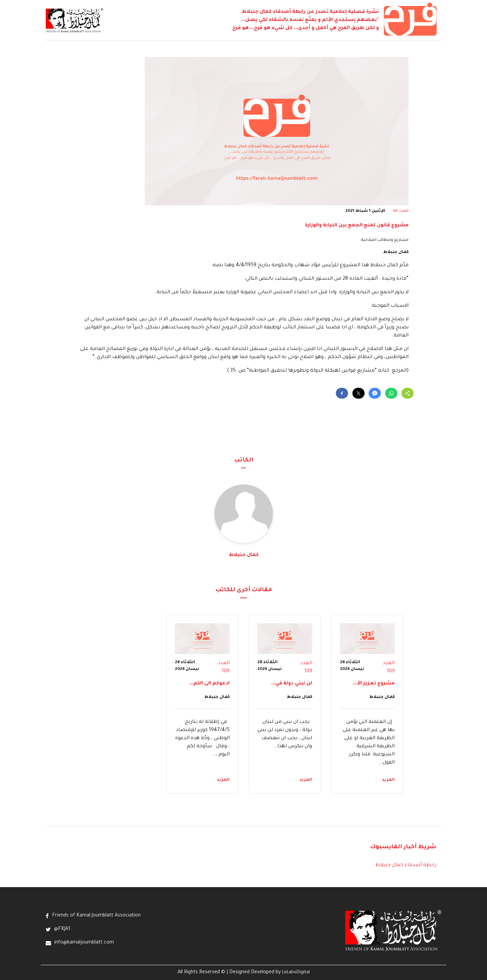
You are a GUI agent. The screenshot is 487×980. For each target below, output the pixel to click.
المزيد (388, 780)
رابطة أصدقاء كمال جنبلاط (406, 865)
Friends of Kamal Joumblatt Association (96, 916)
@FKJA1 (62, 929)
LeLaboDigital (296, 973)
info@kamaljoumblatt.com (84, 943)
